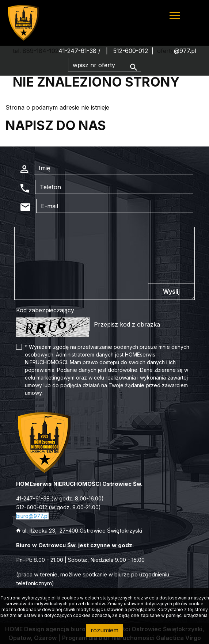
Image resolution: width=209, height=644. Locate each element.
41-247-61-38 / (80, 51)
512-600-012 (131, 51)
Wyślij (171, 291)
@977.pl (185, 51)
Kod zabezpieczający (45, 310)
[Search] (104, 65)
